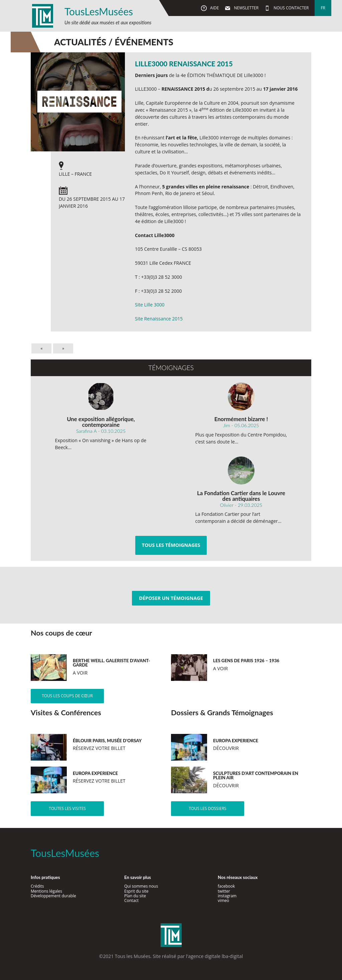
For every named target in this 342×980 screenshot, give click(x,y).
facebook (226, 886)
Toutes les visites (67, 808)
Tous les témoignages (171, 545)
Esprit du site (136, 891)
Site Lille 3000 (150, 305)
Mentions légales (46, 891)
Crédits (37, 886)
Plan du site (135, 896)
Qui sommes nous (141, 886)
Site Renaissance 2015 (159, 319)
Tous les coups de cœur (67, 696)
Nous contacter (291, 8)
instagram (227, 896)
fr (323, 8)
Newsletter (246, 8)
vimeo (223, 900)
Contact (131, 900)
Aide (214, 8)
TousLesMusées (99, 11)
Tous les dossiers (207, 808)
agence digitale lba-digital (215, 956)
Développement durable (53, 896)
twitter (224, 891)
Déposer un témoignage (171, 598)
